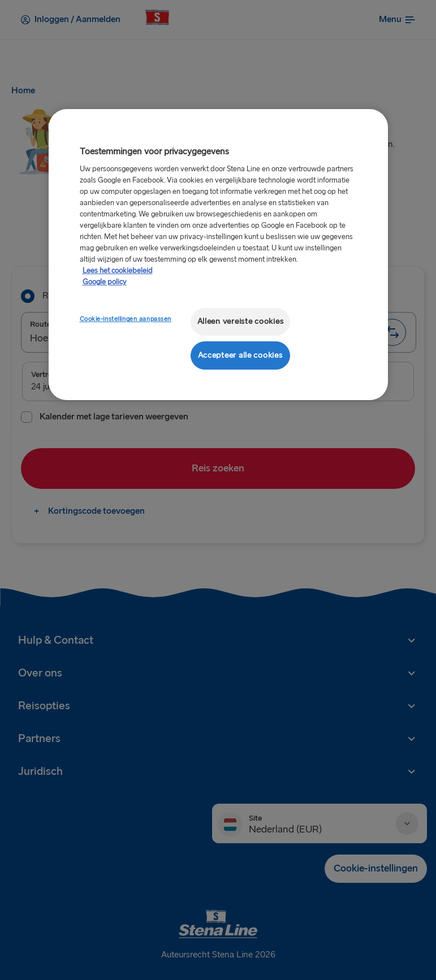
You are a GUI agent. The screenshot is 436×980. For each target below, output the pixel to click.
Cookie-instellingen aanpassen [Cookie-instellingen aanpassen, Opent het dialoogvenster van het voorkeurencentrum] (126, 319)
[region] (218, 255)
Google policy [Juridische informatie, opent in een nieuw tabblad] (105, 282)
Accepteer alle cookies (240, 355)
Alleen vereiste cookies (241, 321)
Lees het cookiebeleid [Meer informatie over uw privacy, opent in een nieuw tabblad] (118, 271)
